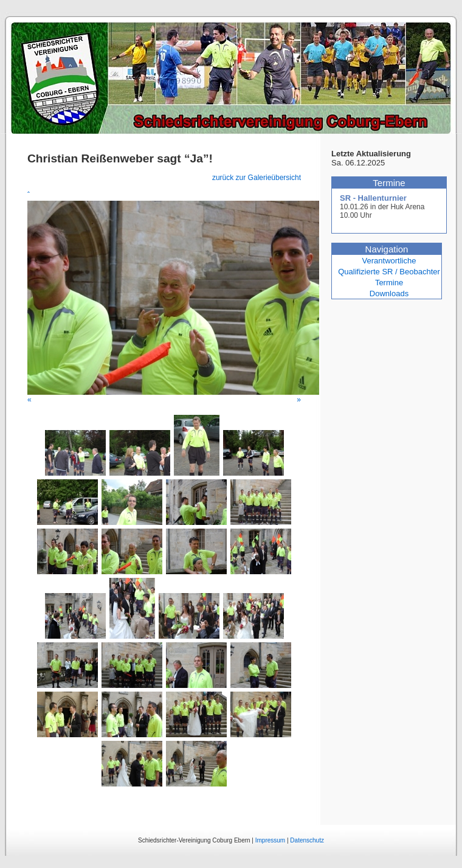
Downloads (389, 293)
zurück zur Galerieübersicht (257, 178)
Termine (389, 283)
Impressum (270, 840)
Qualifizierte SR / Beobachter (389, 272)
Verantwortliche (389, 261)
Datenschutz (307, 840)
